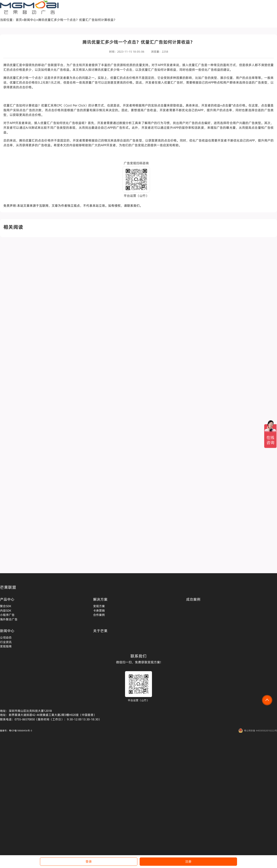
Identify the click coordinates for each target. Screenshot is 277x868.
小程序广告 (7, 615)
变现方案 (99, 606)
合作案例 (99, 615)
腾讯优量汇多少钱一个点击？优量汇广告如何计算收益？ (77, 20)
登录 (89, 861)
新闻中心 (30, 20)
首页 (19, 20)
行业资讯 (6, 642)
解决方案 (100, 599)
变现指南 (6, 646)
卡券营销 (99, 610)
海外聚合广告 (9, 619)
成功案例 (193, 599)
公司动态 (6, 637)
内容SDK (6, 610)
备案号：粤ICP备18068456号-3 (16, 730)
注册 (188, 861)
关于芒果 (100, 631)
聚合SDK (6, 606)
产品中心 (7, 599)
